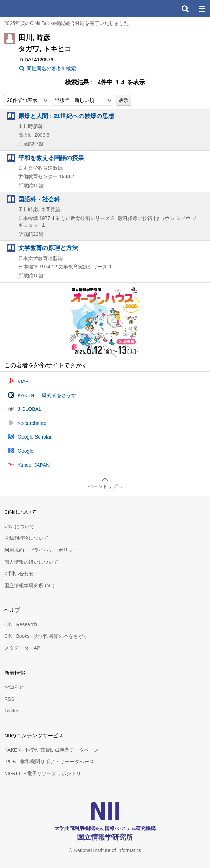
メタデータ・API (23, 648)
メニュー (202, 8)
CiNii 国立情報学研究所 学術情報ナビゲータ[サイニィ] (31, 8)
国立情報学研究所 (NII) (29, 585)
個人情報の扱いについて (31, 562)
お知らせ (14, 687)
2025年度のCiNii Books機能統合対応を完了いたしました (67, 23)
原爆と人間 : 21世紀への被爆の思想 (66, 116)
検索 (185, 8)
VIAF (23, 381)
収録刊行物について (26, 538)
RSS (9, 699)
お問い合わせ (19, 574)
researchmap (32, 423)
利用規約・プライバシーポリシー (41, 550)
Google (25, 451)
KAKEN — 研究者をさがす (47, 395)
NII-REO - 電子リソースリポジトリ (43, 773)
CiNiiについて (19, 526)
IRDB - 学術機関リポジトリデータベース (49, 762)
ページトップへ (105, 486)
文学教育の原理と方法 (48, 248)
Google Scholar (35, 437)
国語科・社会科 (39, 199)
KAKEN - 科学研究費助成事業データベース (52, 750)
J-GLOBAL (29, 409)
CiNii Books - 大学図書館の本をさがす (46, 636)
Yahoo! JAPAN (34, 465)
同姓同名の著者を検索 (51, 69)
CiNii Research (21, 624)
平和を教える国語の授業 (51, 158)
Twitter (11, 711)
